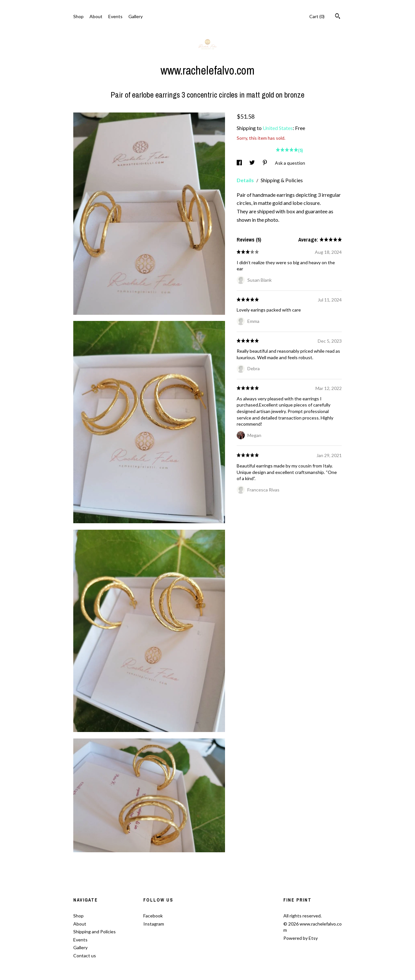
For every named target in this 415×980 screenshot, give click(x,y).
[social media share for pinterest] (265, 163)
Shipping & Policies (282, 180)
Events (115, 16)
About (96, 16)
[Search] (338, 17)
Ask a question (290, 163)
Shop (78, 16)
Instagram (154, 924)
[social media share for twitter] (253, 163)
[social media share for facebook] (240, 163)
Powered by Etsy (301, 938)
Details (246, 180)
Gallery (136, 16)
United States (278, 128)
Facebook (153, 916)
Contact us (85, 956)
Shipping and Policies (95, 932)
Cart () (317, 16)
